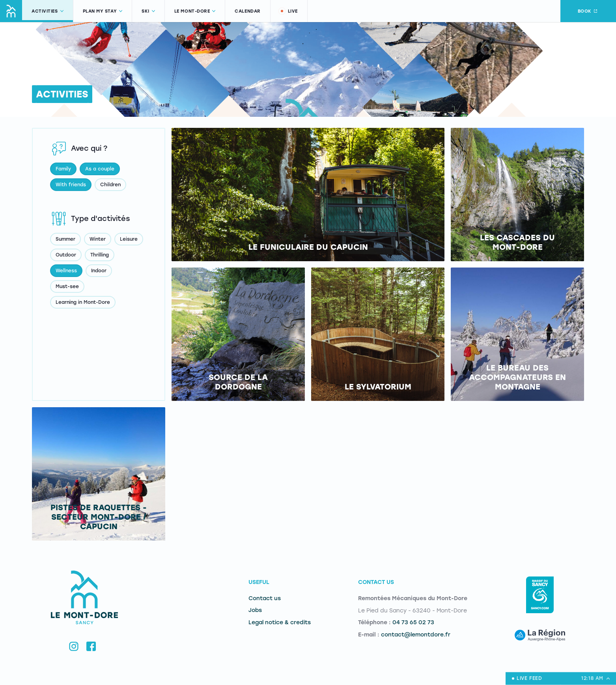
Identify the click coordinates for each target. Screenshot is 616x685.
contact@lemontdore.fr (416, 635)
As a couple (100, 169)
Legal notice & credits (280, 622)
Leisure (129, 239)
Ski (148, 11)
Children (110, 185)
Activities (48, 11)
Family (63, 169)
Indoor (99, 271)
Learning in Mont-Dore (83, 302)
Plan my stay (103, 11)
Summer (65, 239)
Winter (98, 239)
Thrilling (100, 255)
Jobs (255, 610)
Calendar (247, 11)
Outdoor (66, 255)
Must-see (67, 286)
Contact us (265, 598)
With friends (71, 185)
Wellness (66, 271)
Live (288, 11)
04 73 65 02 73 (413, 622)
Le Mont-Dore (195, 11)
